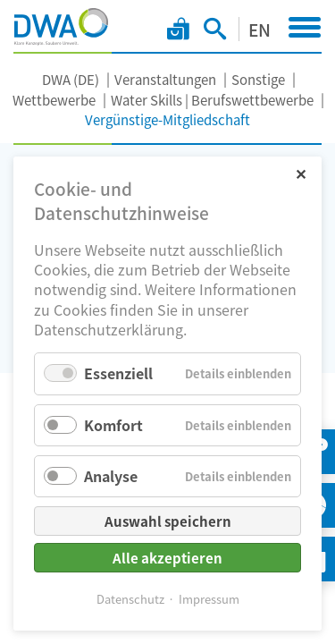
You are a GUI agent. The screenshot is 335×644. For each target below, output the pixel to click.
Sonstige (258, 79)
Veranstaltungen (165, 79)
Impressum (209, 599)
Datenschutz (130, 599)
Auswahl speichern (168, 521)
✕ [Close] (301, 173)
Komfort (113, 425)
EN (260, 29)
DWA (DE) (71, 79)
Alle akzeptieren (167, 558)
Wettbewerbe (54, 100)
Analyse (111, 476)
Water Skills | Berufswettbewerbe (212, 100)
